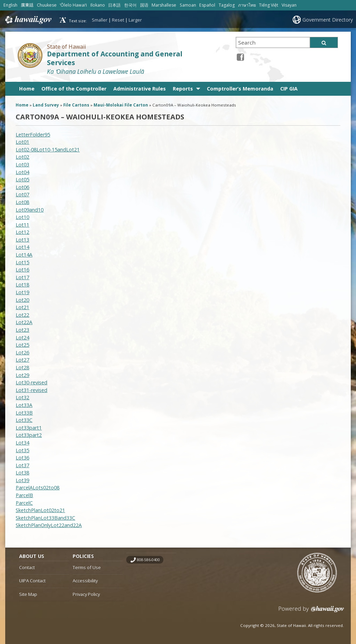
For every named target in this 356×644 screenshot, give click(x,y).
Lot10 (22, 217)
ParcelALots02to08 (38, 488)
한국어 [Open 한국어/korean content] (130, 5)
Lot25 (22, 345)
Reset (118, 20)
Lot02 (22, 157)
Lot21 (22, 307)
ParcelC (24, 503)
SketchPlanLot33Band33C (45, 518)
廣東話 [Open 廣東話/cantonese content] (27, 5)
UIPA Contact (32, 581)
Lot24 (22, 337)
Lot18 (22, 285)
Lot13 (22, 240)
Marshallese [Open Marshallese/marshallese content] (164, 5)
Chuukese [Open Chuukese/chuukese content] (47, 5)
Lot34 (22, 443)
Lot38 (22, 473)
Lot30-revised (31, 382)
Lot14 (22, 247)
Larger (135, 20)
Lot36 (22, 458)
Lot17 (22, 277)
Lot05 (22, 179)
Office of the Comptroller (74, 89)
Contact (27, 567)
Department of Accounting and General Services (115, 58)
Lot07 (22, 194)
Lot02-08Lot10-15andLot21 (48, 150)
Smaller (100, 20)
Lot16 (22, 270)
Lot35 (22, 450)
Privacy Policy (86, 594)
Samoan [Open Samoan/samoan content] (188, 5)
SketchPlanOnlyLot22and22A (49, 525)
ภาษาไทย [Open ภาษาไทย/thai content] (247, 5)
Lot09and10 (30, 210)
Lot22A (24, 322)
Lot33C (24, 420)
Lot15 (22, 262)
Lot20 (22, 300)
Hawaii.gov (28, 20)
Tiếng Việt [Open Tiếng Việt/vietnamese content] (269, 5)
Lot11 (22, 225)
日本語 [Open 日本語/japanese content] (114, 5)
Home (27, 89)
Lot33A (24, 405)
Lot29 (22, 375)
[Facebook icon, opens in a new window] (240, 57)
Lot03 (22, 164)
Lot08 (22, 202)
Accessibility (85, 581)
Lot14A (24, 255)
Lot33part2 (29, 435)
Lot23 (22, 330)
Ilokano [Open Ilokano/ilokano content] (98, 5)
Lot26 (22, 352)
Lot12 (22, 232)
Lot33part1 (29, 428)
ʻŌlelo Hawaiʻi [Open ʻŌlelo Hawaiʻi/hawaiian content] (73, 5)
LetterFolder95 (33, 135)
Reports (183, 89)
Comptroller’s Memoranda (240, 89)
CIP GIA (289, 89)
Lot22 (22, 315)
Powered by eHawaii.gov (311, 612)
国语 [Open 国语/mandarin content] (144, 5)
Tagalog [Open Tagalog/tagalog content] (227, 5)
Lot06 (22, 187)
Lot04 (22, 172)
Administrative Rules (140, 89)
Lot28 (22, 367)
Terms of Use (87, 567)
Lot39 (22, 480)
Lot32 (22, 397)
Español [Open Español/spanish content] (207, 5)
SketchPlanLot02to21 (40, 510)
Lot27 (22, 360)
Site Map (28, 594)
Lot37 (22, 465)
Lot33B (24, 413)
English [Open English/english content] (10, 5)
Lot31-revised (31, 390)
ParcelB (24, 495)
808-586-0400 (148, 560)
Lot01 (22, 142)
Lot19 (22, 292)
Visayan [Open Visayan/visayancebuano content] (289, 5)
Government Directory (328, 20)
